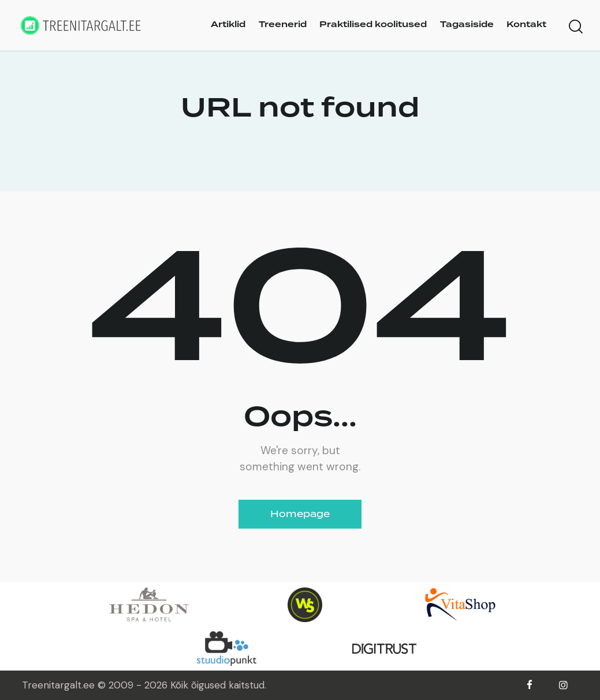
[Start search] (576, 27)
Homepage (300, 514)
